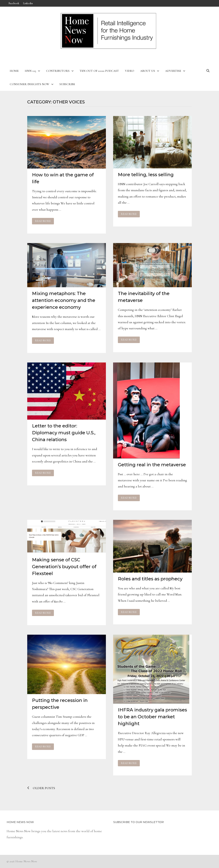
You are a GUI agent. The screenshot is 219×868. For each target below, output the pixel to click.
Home (14, 71)
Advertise (173, 71)
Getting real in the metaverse (152, 465)
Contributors (58, 71)
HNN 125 (30, 71)
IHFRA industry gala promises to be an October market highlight (152, 717)
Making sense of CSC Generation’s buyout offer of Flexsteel (64, 567)
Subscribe (67, 84)
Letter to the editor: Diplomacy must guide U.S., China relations (64, 433)
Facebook (14, 3)
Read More (43, 221)
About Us (148, 71)
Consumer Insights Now (30, 84)
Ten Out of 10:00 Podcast (99, 71)
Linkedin (28, 3)
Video (129, 71)
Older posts (44, 788)
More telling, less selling (146, 175)
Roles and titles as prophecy (150, 579)
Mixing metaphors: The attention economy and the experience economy (64, 300)
